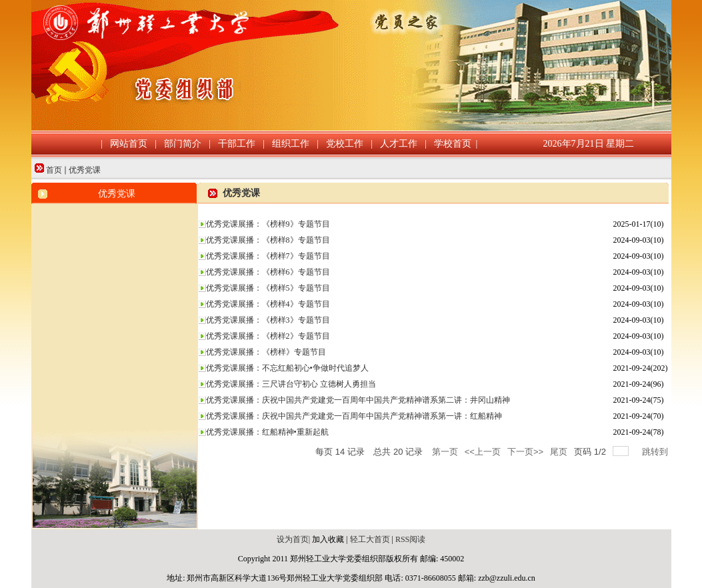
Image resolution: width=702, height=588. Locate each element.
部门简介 (183, 144)
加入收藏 (328, 539)
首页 (54, 170)
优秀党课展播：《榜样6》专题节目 (268, 272)
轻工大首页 (369, 539)
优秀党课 (85, 170)
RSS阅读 (410, 539)
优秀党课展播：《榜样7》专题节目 (268, 256)
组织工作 (291, 144)
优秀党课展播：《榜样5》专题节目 (268, 288)
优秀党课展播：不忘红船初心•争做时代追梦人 (287, 368)
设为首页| (293, 539)
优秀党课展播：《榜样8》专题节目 (268, 240)
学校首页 (453, 144)
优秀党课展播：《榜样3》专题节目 (268, 320)
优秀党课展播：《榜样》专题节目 (266, 352)
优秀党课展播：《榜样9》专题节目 (268, 224)
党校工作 (345, 144)
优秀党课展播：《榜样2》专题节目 (268, 336)
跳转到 (656, 452)
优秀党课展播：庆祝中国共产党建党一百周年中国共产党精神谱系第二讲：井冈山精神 (358, 400)
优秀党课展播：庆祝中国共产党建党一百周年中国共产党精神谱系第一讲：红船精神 (354, 416)
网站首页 (129, 144)
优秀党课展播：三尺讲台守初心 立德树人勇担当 (291, 384)
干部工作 (237, 144)
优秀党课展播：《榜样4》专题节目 (268, 304)
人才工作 (399, 144)
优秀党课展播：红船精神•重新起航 (267, 432)
